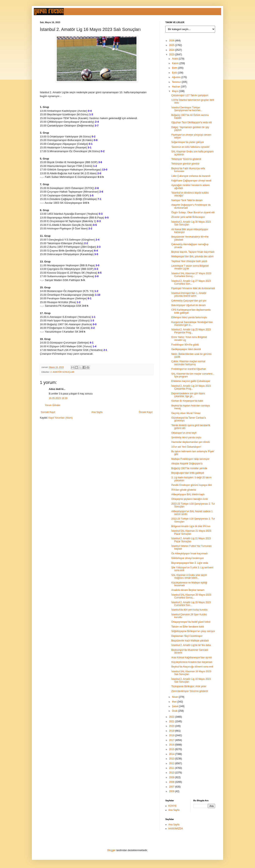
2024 (172, 50)
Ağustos (177, 77)
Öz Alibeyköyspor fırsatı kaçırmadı (189, 554)
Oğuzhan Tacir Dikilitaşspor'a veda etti (192, 122)
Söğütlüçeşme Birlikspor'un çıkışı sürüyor (193, 631)
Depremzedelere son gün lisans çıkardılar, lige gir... (188, 395)
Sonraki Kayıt (48, 412)
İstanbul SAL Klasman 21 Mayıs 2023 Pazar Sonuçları (191, 532)
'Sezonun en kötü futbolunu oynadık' (191, 147)
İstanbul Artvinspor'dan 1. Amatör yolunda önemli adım (189, 295)
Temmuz (177, 82)
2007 (172, 787)
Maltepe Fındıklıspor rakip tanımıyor (190, 459)
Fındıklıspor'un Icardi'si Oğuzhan (189, 369)
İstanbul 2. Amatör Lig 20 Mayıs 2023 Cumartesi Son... (191, 604)
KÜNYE (172, 806)
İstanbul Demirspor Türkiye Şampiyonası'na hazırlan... (187, 109)
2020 (172, 726)
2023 (172, 55)
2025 (172, 45)
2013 (172, 759)
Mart (175, 702)
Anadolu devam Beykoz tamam (188, 590)
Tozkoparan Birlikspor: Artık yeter (189, 686)
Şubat (175, 706)
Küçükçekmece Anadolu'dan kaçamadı (192, 662)
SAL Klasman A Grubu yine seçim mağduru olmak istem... (189, 576)
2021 (172, 721)
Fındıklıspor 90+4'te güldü (185, 345)
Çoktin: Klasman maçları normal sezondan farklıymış (188, 363)
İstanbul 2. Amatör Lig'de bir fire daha (191, 645)
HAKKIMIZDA (176, 829)
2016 (172, 745)
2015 (172, 749)
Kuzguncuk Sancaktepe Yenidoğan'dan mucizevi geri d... (192, 324)
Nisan (175, 697)
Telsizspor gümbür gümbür (185, 164)
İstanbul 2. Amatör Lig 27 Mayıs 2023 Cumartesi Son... (191, 282)
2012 (172, 763)
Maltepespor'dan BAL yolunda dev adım (192, 256)
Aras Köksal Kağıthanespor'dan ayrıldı (192, 658)
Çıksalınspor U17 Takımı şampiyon (190, 95)
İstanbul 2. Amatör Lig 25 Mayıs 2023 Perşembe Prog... (191, 331)
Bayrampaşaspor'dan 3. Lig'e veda (190, 563)
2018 (172, 735)
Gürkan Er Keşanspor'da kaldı (187, 401)
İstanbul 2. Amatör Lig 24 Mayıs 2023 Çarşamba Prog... (191, 387)
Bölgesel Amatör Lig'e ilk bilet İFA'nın (191, 526)
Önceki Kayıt (146, 412)
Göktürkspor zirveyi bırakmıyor (188, 558)
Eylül (175, 73)
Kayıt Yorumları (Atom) (60, 418)
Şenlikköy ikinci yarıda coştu (186, 437)
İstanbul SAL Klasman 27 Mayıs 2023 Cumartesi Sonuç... (191, 275)
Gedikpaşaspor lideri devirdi (186, 349)
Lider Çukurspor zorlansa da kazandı (191, 176)
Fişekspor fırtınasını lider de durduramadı (193, 288)
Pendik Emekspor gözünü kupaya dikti (192, 485)
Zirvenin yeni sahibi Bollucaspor (188, 217)
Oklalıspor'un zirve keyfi (184, 433)
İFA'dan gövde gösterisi (184, 490)
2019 (172, 731)
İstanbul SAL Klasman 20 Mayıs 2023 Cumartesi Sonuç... (191, 596)
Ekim (175, 68)
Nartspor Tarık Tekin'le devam (187, 200)
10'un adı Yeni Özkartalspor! (186, 447)
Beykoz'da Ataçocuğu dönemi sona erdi (192, 667)
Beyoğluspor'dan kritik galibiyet (188, 473)
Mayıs (175, 91)
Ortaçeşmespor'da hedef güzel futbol (191, 622)
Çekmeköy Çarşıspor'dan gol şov (189, 301)
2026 (172, 41)
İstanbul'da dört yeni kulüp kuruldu (189, 610)
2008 (172, 782)
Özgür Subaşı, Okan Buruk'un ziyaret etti (193, 212)
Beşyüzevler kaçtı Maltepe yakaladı (190, 641)
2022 (172, 717)
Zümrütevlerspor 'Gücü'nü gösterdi (190, 691)
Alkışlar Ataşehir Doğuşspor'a (187, 464)
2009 (172, 777)
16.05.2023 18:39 (58, 398)
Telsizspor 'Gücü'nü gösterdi (186, 159)
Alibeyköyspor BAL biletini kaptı (188, 494)
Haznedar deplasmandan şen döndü (191, 442)
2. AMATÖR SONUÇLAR (62, 372)
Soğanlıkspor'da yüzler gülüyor (188, 142)
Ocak (175, 711)
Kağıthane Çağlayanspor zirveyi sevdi (191, 181)
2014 (172, 754)
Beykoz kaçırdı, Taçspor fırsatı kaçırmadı (193, 252)
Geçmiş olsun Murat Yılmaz (186, 413)
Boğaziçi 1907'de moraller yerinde (189, 468)
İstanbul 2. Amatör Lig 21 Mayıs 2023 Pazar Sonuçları (191, 540)
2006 (172, 791)
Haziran (176, 87)
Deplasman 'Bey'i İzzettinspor (187, 636)
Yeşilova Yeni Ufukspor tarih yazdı (189, 261)
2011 (172, 768)
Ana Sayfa (97, 412)
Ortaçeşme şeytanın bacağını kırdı (190, 499)
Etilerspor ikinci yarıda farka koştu (189, 317)
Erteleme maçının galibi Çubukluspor (191, 381)
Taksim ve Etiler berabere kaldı (188, 627)
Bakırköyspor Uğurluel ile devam (189, 305)
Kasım (176, 63)
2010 (172, 773)
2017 (172, 740)
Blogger (111, 850)
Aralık (175, 59)
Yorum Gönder (53, 405)
